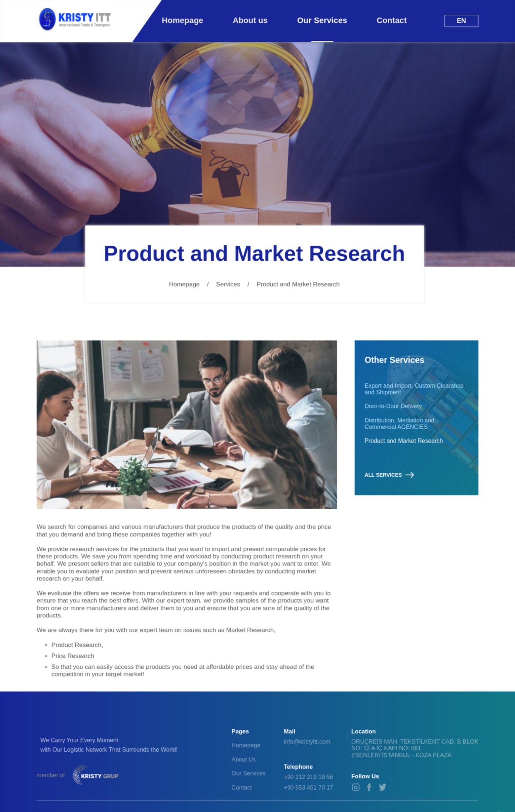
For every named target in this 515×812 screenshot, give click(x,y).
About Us (244, 760)
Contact (241, 788)
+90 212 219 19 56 (308, 777)
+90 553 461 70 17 (308, 788)
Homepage (184, 284)
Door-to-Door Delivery (393, 406)
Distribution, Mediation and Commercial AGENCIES (399, 423)
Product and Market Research (404, 441)
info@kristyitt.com (307, 742)
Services (228, 284)
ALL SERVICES (389, 475)
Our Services (248, 774)
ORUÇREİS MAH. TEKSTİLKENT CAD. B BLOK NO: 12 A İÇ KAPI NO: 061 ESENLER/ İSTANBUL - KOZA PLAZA (415, 749)
